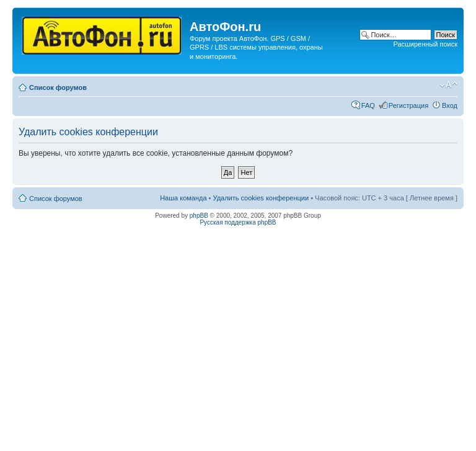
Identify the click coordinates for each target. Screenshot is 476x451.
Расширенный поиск (425, 44)
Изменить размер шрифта (448, 85)
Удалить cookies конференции (261, 198)
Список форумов (58, 87)
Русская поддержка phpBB (238, 222)
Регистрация (408, 105)
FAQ (368, 105)
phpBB (199, 216)
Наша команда (183, 198)
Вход (450, 105)
